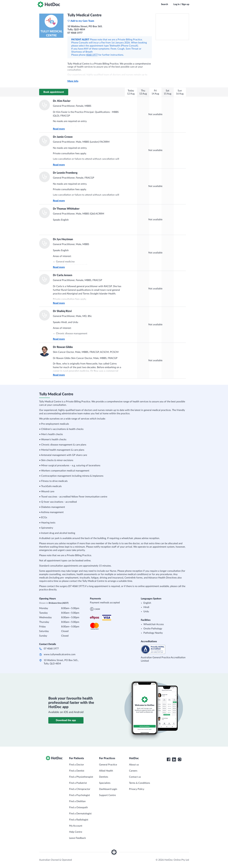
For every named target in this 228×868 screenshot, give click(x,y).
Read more (59, 129)
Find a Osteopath (78, 807)
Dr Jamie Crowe (63, 137)
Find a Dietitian (77, 801)
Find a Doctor (77, 765)
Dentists (104, 777)
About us (134, 765)
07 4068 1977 (51, 649)
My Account (76, 826)
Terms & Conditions (140, 783)
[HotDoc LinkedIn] (174, 759)
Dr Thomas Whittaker (66, 209)
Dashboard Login (108, 789)
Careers (133, 771)
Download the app (66, 720)
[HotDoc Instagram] (180, 759)
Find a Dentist (77, 771)
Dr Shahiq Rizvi (62, 311)
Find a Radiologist (79, 820)
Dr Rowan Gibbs (63, 347)
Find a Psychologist (80, 795)
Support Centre (107, 795)
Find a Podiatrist (78, 783)
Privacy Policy (137, 789)
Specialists (105, 783)
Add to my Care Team (81, 21)
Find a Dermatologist (80, 814)
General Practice (108, 765)
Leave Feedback (77, 838)
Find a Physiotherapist (81, 777)
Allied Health (106, 771)
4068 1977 (92, 55)
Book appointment (54, 92)
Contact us (135, 777)
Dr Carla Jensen (63, 275)
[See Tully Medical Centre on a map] (172, 27)
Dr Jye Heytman (63, 239)
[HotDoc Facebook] (169, 759)
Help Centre (76, 832)
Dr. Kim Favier (62, 101)
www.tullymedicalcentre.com (60, 654)
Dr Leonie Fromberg (65, 173)
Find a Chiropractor (80, 789)
